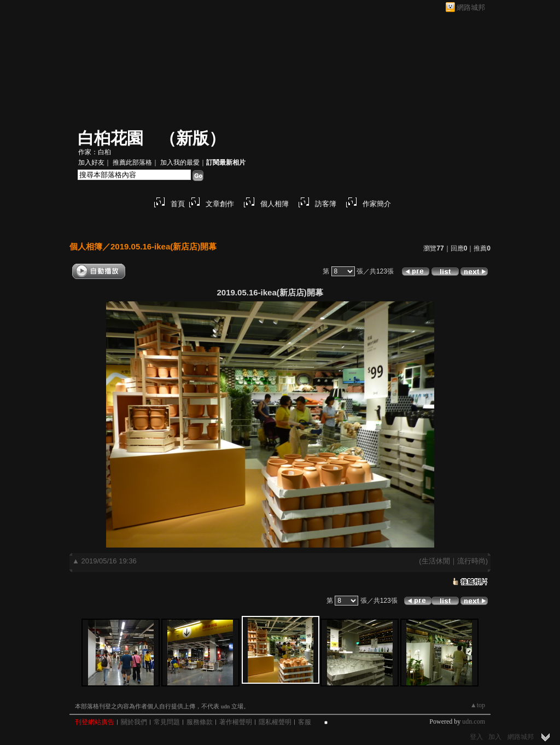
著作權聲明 (236, 722)
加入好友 (91, 162)
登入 (476, 737)
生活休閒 (436, 561)
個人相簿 (275, 204)
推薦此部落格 (132, 162)
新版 (192, 138)
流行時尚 (471, 561)
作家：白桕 (95, 152)
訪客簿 (326, 204)
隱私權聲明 (275, 722)
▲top (478, 705)
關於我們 (134, 722)
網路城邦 (471, 7)
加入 (495, 737)
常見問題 (167, 722)
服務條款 (200, 722)
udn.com (474, 721)
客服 (305, 722)
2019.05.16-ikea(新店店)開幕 (164, 246)
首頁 (178, 204)
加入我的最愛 (180, 162)
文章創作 (220, 204)
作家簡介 (377, 204)
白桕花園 (110, 138)
